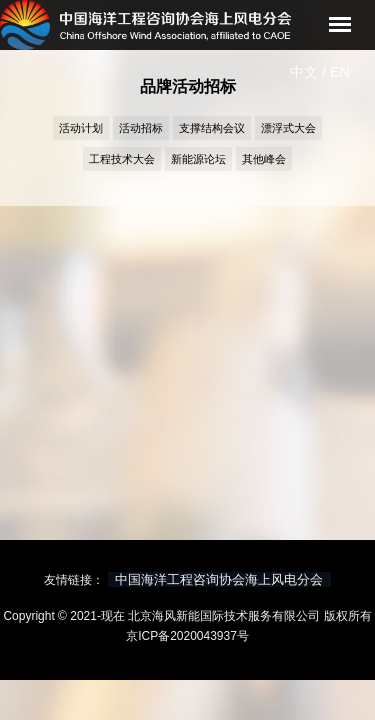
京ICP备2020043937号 (187, 636)
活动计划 (81, 128)
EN (339, 72)
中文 (304, 72)
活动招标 (141, 128)
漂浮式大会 (288, 128)
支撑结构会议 (212, 128)
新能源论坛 (198, 159)
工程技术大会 (122, 159)
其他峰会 (264, 159)
